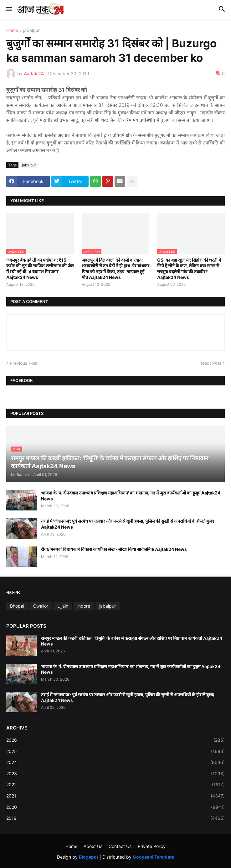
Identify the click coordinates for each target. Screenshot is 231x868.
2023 (115, 774)
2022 (115, 785)
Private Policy (152, 846)
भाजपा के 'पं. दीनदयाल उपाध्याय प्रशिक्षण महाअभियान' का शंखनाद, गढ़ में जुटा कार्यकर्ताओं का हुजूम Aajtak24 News (131, 496)
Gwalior (41, 606)
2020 (115, 807)
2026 (115, 740)
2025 (115, 751)
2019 (115, 818)
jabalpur (31, 31)
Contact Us (120, 846)
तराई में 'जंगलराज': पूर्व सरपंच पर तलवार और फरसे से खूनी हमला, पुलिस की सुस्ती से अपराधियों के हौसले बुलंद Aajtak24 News (127, 524)
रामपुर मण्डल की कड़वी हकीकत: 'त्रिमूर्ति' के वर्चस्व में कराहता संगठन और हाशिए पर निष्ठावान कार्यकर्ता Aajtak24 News (132, 641)
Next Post (211, 363)
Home (12, 31)
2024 (115, 762)
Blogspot (89, 857)
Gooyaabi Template (153, 857)
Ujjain (63, 606)
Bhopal (17, 606)
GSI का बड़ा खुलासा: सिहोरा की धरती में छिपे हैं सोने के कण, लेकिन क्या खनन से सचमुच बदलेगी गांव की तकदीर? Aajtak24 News (189, 269)
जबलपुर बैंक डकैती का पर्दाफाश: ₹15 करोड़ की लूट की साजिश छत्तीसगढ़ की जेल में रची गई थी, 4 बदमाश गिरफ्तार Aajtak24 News (40, 269)
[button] (9, 9)
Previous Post (24, 363)
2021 (115, 796)
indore (84, 606)
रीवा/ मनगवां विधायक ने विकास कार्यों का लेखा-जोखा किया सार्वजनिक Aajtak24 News (114, 549)
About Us (93, 846)
